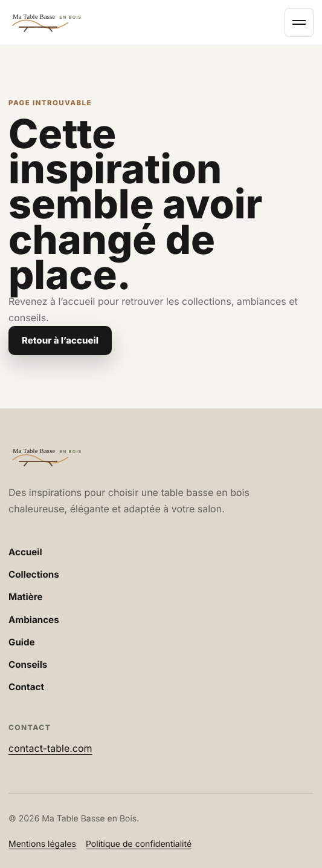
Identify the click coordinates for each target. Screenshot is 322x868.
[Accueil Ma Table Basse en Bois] (143, 22)
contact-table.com (50, 748)
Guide (22, 642)
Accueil (25, 552)
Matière (26, 597)
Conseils (28, 664)
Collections (34, 574)
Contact (26, 687)
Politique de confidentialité (139, 844)
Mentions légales (42, 844)
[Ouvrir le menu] (299, 22)
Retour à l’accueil (60, 340)
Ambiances (34, 620)
